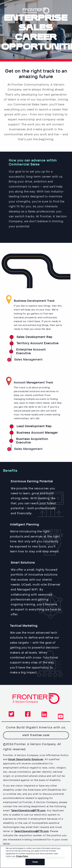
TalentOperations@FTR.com (28, 811)
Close (35, 863)
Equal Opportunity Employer (26, 759)
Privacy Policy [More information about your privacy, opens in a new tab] (22, 857)
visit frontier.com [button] (38, 735)
